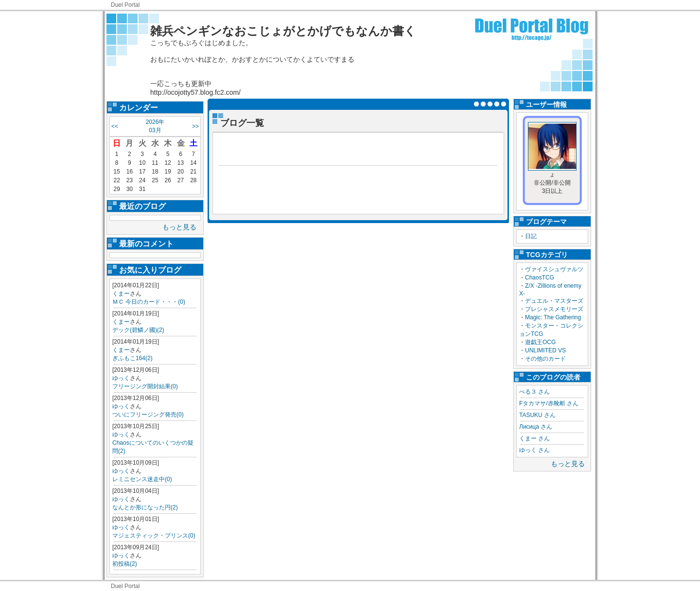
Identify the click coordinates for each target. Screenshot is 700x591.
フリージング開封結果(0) (145, 386)
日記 (531, 236)
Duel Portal (125, 5)
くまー (121, 294)
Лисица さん (536, 427)
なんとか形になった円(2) (145, 507)
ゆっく (121, 378)
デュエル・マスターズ (554, 301)
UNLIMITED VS (545, 350)
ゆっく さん (534, 450)
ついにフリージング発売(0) (148, 415)
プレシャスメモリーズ (554, 309)
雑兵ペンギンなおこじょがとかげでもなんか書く (283, 31)
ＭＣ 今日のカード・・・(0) (149, 302)
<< (115, 126)
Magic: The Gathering (553, 317)
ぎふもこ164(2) (132, 358)
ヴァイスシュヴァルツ (554, 269)
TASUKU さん (537, 415)
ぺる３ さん (534, 392)
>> (195, 126)
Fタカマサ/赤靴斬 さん (549, 403)
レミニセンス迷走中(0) (142, 479)
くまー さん (534, 438)
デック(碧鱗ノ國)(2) (138, 330)
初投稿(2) (125, 564)
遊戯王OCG (540, 342)
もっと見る (179, 227)
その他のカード (545, 359)
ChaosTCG (540, 278)
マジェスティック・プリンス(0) (154, 536)
